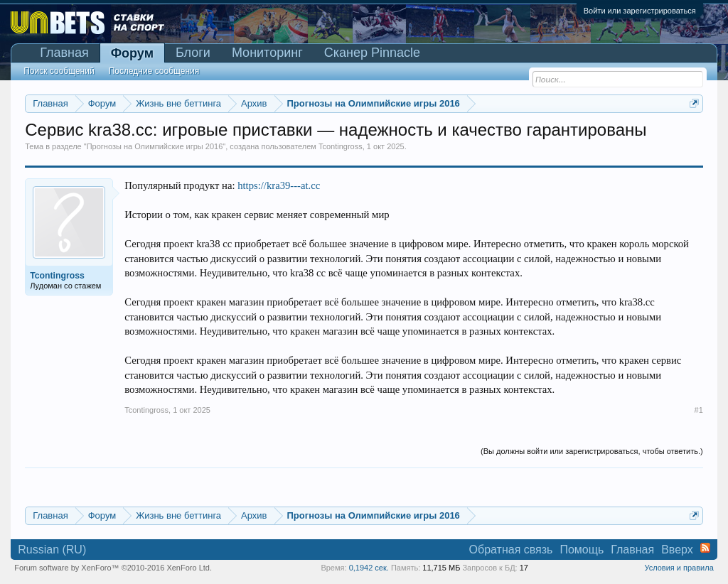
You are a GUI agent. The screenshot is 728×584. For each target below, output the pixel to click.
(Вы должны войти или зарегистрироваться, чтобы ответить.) (592, 451)
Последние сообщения (154, 71)
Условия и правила (679, 568)
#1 (699, 410)
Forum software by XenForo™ (113, 568)
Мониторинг (267, 53)
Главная (64, 53)
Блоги (193, 53)
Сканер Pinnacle (372, 53)
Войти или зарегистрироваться (640, 11)
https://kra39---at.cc (279, 185)
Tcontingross (341, 146)
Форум (132, 53)
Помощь (582, 550)
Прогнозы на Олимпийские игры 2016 (155, 146)
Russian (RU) (52, 550)
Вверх (677, 550)
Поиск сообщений (59, 71)
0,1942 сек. (369, 568)
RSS (705, 548)
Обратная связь (511, 550)
